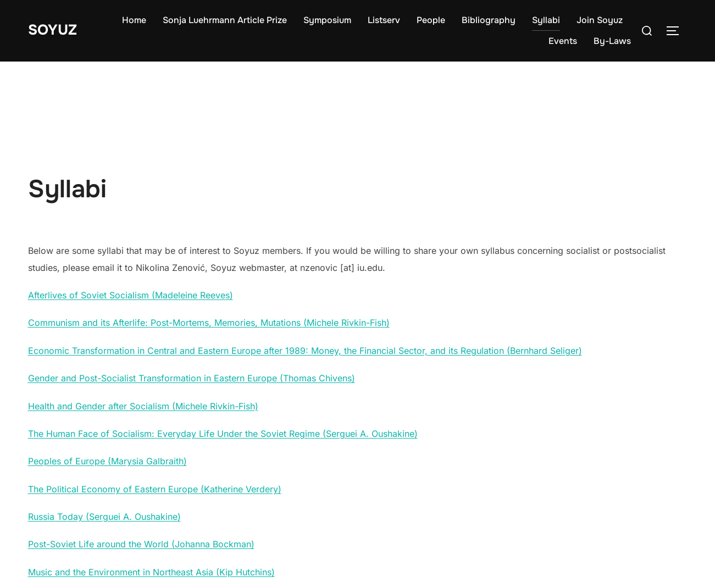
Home (134, 20)
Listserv (384, 20)
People (431, 20)
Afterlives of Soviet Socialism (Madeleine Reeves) (131, 295)
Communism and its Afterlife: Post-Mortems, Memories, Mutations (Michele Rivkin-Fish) (209, 323)
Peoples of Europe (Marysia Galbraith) (107, 461)
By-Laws (612, 41)
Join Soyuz (600, 20)
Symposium (327, 20)
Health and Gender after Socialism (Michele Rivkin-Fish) (143, 406)
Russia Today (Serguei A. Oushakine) (104, 517)
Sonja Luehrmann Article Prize (225, 20)
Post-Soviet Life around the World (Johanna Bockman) (141, 544)
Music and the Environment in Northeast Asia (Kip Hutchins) (151, 572)
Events (563, 41)
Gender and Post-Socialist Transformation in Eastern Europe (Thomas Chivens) (192, 378)
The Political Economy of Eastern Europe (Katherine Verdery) (155, 489)
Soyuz (52, 30)
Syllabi (546, 20)
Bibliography (489, 20)
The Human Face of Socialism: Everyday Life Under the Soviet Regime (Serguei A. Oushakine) (223, 434)
